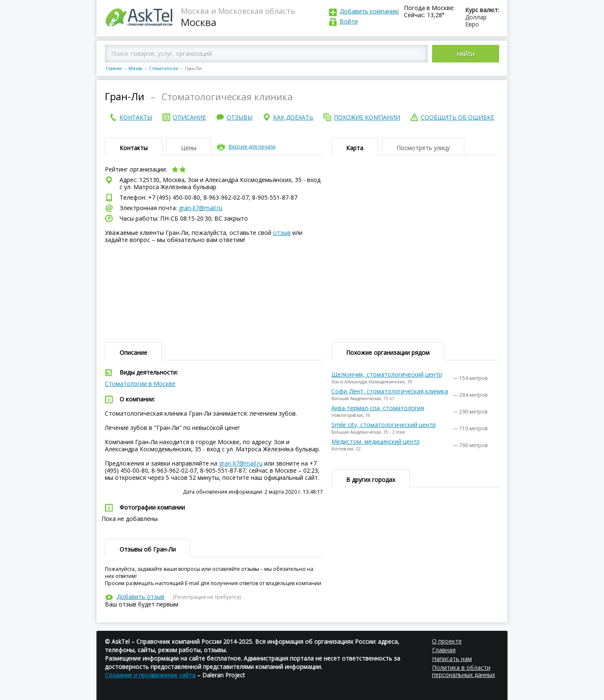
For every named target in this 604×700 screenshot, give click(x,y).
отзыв (282, 233)
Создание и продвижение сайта (150, 675)
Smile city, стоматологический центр (384, 425)
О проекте (447, 641)
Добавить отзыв (141, 597)
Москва (135, 68)
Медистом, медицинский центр (376, 441)
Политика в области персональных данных (463, 671)
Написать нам (452, 659)
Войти (349, 21)
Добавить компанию (369, 11)
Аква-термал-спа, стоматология (378, 408)
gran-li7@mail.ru (200, 208)
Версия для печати (252, 147)
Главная (114, 68)
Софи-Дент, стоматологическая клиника (390, 391)
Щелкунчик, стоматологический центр (387, 374)
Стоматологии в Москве (140, 384)
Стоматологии (164, 68)
